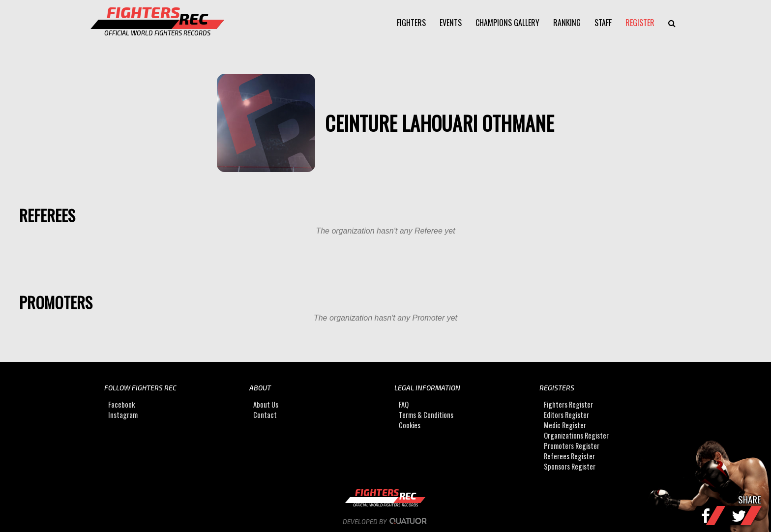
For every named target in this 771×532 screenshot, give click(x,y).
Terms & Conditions (426, 415)
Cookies (410, 425)
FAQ (404, 404)
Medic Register (565, 425)
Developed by (386, 522)
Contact (265, 415)
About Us (266, 404)
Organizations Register (576, 435)
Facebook (121, 404)
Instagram (123, 415)
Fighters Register (568, 404)
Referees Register (569, 456)
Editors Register (566, 415)
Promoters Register (572, 446)
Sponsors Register (570, 466)
